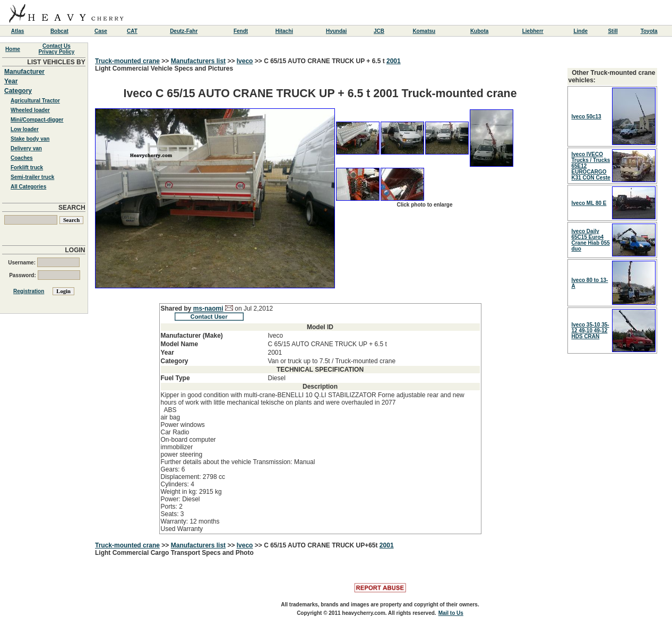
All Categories (28, 187)
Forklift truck (27, 168)
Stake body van (30, 139)
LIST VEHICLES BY (56, 62)
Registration (29, 291)
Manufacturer (24, 72)
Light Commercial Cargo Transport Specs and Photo (174, 553)
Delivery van (26, 148)
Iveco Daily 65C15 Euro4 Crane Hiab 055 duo (591, 240)
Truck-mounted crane (127, 61)
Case (101, 31)
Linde (580, 31)
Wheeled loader (30, 110)
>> (165, 61)
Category (18, 91)
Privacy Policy (57, 52)
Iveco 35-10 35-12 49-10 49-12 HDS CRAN (591, 331)
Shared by (177, 308)
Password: (44, 275)
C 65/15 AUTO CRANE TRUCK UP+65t (322, 545)
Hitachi (284, 31)
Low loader (25, 129)
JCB (379, 31)
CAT (132, 31)
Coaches (22, 158)
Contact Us (57, 46)
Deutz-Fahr (184, 31)
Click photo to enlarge (424, 205)
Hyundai (336, 31)
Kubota (479, 31)
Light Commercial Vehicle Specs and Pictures (320, 299)
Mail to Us (451, 613)
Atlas (18, 31)
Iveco (245, 61)
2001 (394, 61)
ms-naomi (208, 308)
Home (13, 49)
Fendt (241, 31)
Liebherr (533, 31)
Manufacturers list (198, 61)
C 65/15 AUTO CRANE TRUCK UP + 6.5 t (325, 61)
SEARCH (72, 208)
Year (11, 81)
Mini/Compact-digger (37, 120)
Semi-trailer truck (32, 177)
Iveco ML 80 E (589, 203)
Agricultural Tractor (35, 101)
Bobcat (59, 31)
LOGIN (75, 250)
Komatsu (424, 31)
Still (613, 31)
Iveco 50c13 (587, 117)
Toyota (649, 31)
